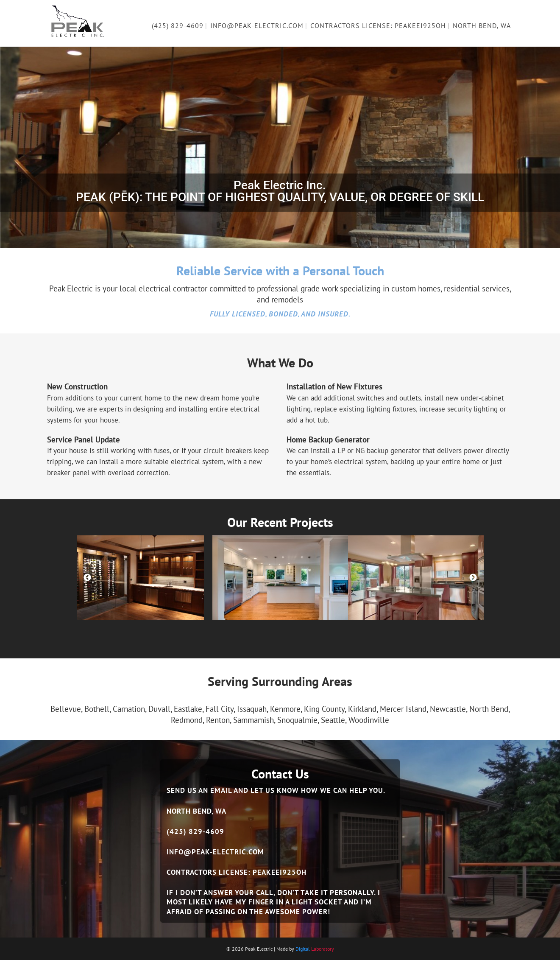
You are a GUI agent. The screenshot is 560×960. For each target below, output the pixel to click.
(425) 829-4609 (195, 831)
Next (473, 578)
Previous (87, 578)
